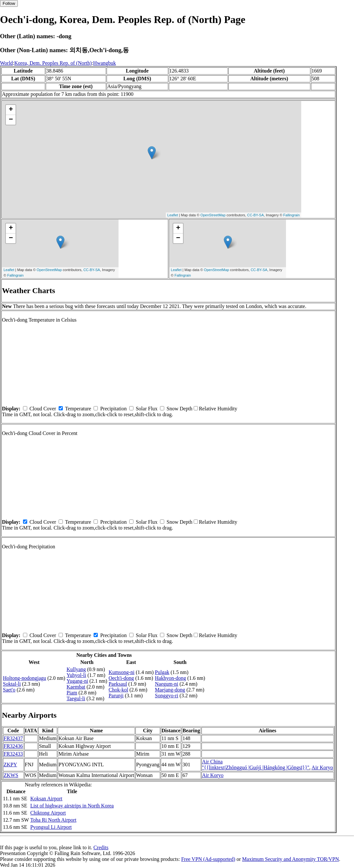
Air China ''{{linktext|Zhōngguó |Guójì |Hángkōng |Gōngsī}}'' (256, 765)
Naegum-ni (166, 684)
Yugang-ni (77, 681)
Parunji (116, 696)
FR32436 (13, 746)
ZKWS (11, 775)
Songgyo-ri (166, 696)
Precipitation (113, 409)
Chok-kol (118, 690)
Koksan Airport (46, 799)
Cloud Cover (43, 409)
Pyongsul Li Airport (51, 827)
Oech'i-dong (121, 678)
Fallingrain (292, 215)
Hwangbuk (105, 63)
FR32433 (13, 754)
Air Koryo (322, 767)
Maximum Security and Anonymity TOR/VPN (291, 859)
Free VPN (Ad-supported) (208, 859)
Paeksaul (118, 684)
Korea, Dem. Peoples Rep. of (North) (53, 63)
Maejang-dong (170, 690)
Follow (9, 3)
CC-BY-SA (256, 215)
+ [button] (11, 110)
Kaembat (76, 687)
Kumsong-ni (121, 672)
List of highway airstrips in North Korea (72, 806)
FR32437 (13, 738)
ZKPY (10, 765)
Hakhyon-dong (170, 678)
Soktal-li (12, 684)
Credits (101, 847)
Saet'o (9, 690)
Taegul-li (76, 698)
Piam (72, 693)
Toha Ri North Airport (53, 820)
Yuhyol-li (76, 675)
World (6, 63)
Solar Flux (147, 409)
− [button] (11, 120)
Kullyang (76, 669)
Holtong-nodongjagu (24, 678)
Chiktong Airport (48, 813)
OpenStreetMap (213, 215)
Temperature (78, 409)
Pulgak (162, 672)
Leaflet (173, 215)
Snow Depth (179, 409)
